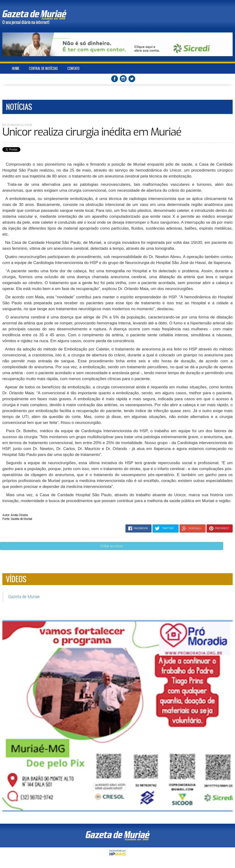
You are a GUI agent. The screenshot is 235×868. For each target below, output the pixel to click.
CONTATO (73, 68)
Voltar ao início (112, 546)
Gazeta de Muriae (24, 597)
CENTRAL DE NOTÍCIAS (43, 68)
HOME (16, 68)
